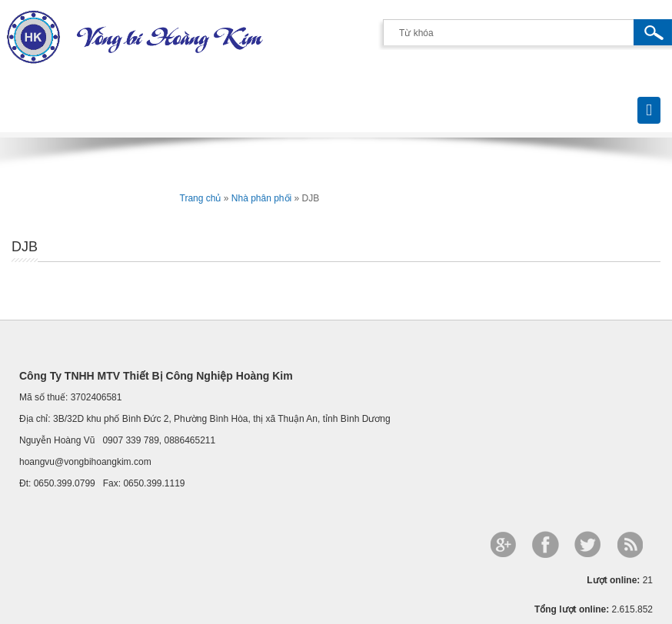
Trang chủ (201, 198)
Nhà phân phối (261, 198)
